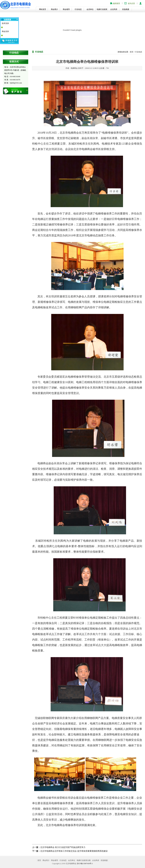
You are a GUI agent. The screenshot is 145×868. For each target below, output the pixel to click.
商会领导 (66, 9)
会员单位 (90, 9)
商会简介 (54, 9)
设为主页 (131, 3)
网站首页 (43, 9)
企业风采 (114, 9)
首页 (132, 52)
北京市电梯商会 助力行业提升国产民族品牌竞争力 (63, 847)
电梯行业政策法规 (84, 860)
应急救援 (126, 9)
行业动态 (78, 9)
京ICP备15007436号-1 (85, 864)
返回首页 (116, 3)
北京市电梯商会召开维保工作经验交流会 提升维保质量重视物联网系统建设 (74, 851)
